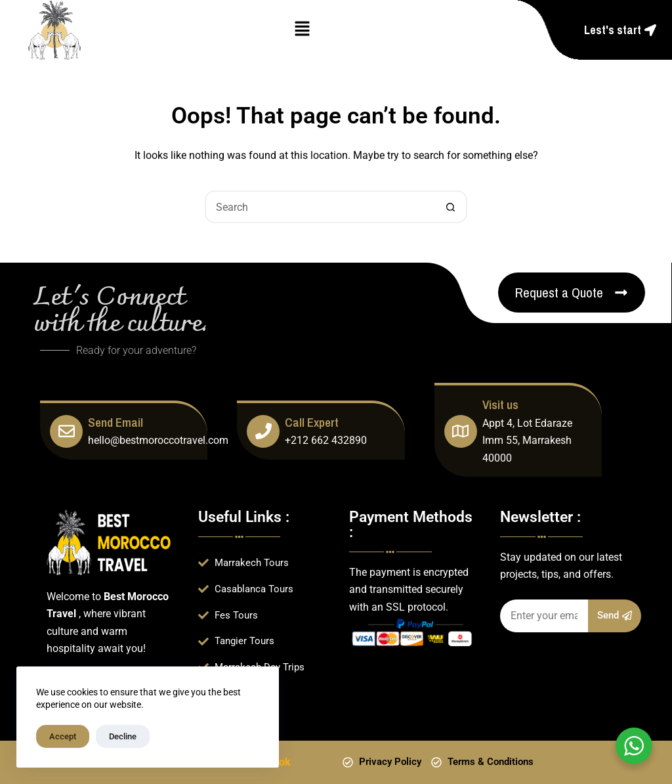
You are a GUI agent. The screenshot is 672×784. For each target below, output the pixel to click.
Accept (63, 736)
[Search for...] (320, 207)
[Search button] (451, 207)
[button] (302, 30)
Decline (123, 736)
